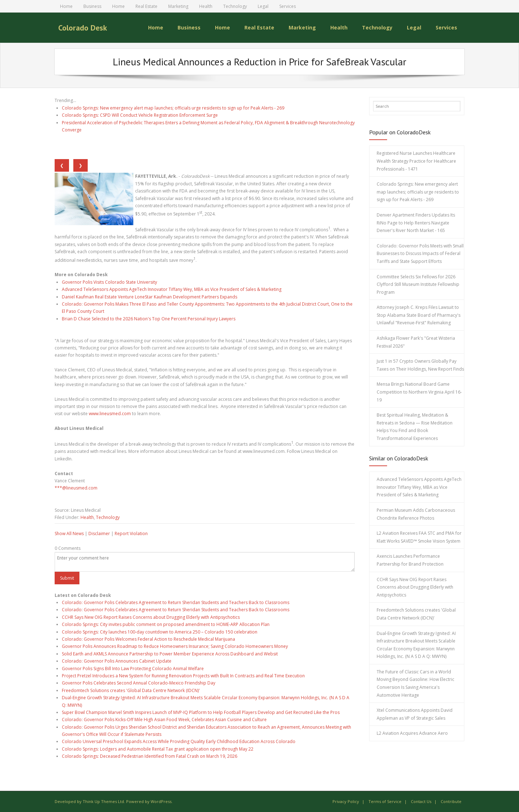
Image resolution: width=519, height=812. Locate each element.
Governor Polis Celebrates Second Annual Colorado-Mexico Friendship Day (139, 683)
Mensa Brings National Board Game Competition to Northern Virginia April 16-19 (419, 392)
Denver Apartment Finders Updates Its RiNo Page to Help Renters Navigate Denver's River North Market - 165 (416, 223)
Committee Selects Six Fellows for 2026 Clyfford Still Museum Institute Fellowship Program (418, 284)
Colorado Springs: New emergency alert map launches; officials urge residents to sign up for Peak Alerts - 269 (173, 108)
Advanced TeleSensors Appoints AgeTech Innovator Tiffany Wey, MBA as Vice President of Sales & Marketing (172, 289)
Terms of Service (385, 801)
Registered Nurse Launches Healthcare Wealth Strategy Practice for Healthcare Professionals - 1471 (416, 161)
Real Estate (146, 6)
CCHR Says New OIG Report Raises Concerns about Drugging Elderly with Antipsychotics (151, 617)
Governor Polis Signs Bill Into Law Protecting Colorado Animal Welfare (133, 668)
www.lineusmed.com (110, 414)
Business (92, 6)
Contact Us (421, 801)
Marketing (178, 6)
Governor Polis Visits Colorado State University (109, 282)
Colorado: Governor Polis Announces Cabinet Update (117, 661)
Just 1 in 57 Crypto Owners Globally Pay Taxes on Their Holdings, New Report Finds (420, 365)
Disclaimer (99, 533)
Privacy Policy (346, 801)
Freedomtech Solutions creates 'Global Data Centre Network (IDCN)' (131, 690)
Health (206, 6)
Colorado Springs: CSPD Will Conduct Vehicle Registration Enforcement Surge (140, 115)
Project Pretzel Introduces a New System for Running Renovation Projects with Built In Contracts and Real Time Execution (183, 676)
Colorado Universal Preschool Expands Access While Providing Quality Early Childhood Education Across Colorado (179, 741)
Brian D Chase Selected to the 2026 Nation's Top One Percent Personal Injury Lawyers (149, 318)
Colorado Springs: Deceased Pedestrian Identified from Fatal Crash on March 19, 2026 (150, 756)
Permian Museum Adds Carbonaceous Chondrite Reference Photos (416, 514)
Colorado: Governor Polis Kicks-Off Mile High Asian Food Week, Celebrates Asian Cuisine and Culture (164, 720)
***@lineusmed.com (76, 488)
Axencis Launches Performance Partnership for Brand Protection (410, 560)
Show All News (69, 533)
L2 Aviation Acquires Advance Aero (412, 733)
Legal (263, 6)
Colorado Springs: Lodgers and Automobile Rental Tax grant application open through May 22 (158, 749)
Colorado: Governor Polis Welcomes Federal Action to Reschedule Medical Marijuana (148, 639)
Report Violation (131, 533)
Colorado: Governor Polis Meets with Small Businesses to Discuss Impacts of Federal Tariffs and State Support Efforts (420, 253)
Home (66, 6)
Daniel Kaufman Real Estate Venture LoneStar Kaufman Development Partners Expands (150, 296)
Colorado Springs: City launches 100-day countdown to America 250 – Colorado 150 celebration (160, 632)
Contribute (451, 801)
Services (288, 6)
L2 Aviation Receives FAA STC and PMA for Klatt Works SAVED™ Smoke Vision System (419, 537)
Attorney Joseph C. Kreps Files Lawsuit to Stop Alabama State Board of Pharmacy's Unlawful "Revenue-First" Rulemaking (419, 315)
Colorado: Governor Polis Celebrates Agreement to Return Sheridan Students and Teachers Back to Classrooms (176, 602)
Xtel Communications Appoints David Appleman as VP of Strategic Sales (415, 714)
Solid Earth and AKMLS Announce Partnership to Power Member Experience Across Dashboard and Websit (170, 653)
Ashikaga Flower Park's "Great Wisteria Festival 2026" (416, 342)
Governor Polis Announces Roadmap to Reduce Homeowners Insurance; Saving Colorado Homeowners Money (175, 646)
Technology (235, 6)
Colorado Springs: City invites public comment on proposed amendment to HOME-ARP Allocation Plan (166, 624)
